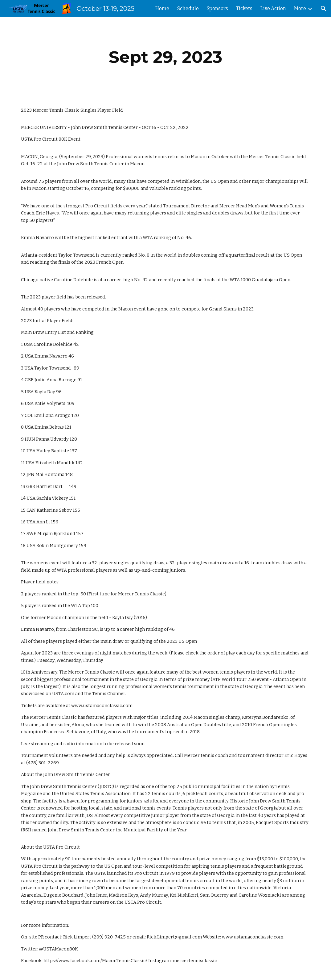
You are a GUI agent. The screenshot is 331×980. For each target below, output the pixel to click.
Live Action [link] (273, 8)
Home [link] (162, 8)
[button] (324, 9)
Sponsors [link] (217, 8)
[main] (165, 57)
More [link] (300, 8)
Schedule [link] (188, 8)
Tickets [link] (244, 8)
